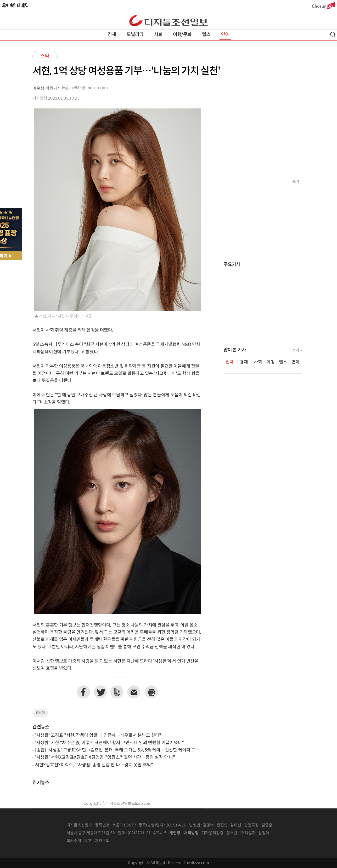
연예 (225, 35)
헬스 (206, 35)
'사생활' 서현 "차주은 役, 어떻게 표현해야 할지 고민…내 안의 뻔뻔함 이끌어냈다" (109, 743)
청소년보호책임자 (241, 833)
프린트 (151, 692)
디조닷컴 (168, 20)
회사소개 (74, 841)
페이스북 (83, 692)
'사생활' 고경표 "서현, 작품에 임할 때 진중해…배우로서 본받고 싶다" (98, 736)
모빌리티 (135, 35)
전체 (230, 362)
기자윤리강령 (212, 833)
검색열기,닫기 (333, 35)
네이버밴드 (117, 692)
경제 (112, 35)
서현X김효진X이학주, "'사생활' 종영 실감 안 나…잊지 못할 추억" (94, 765)
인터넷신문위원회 (287, 833)
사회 (158, 35)
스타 (45, 56)
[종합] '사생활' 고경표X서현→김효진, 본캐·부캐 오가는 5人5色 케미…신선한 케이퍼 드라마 (117, 750)
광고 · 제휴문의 (97, 841)
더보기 (294, 182)
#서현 (40, 713)
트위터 (100, 692)
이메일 (134, 692)
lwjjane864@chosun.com (85, 88)
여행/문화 (182, 35)
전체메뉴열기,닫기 (5, 35)
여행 (271, 362)
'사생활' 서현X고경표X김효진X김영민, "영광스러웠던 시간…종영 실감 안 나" (105, 757)
